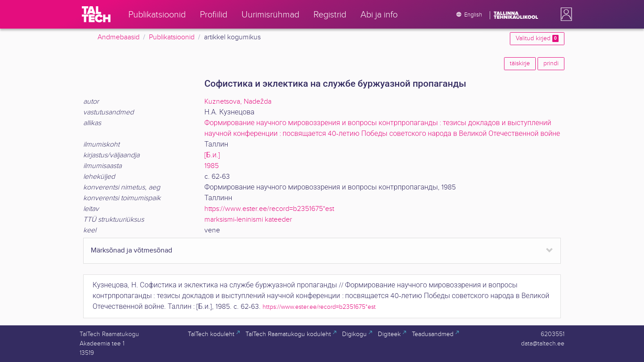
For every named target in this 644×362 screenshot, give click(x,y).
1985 (212, 166)
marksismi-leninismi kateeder (248, 220)
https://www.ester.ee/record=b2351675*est (269, 209)
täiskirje (520, 63)
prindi (551, 63)
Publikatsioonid (172, 37)
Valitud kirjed (537, 38)
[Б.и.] (212, 155)
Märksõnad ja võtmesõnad (131, 250)
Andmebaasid (119, 37)
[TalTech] (96, 14)
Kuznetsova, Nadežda (238, 102)
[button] (564, 14)
